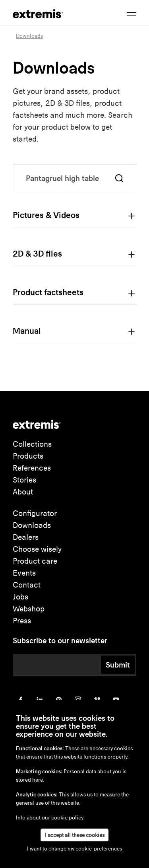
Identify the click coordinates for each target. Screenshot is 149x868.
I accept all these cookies (75, 835)
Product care (35, 561)
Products (28, 456)
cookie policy (67, 818)
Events (24, 573)
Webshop (29, 609)
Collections (32, 444)
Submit (118, 665)
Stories (24, 480)
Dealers (26, 537)
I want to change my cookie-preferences (74, 849)
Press (22, 621)
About (23, 492)
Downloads (32, 525)
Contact (27, 585)
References (32, 468)
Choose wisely (37, 549)
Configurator (35, 513)
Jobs (20, 597)
